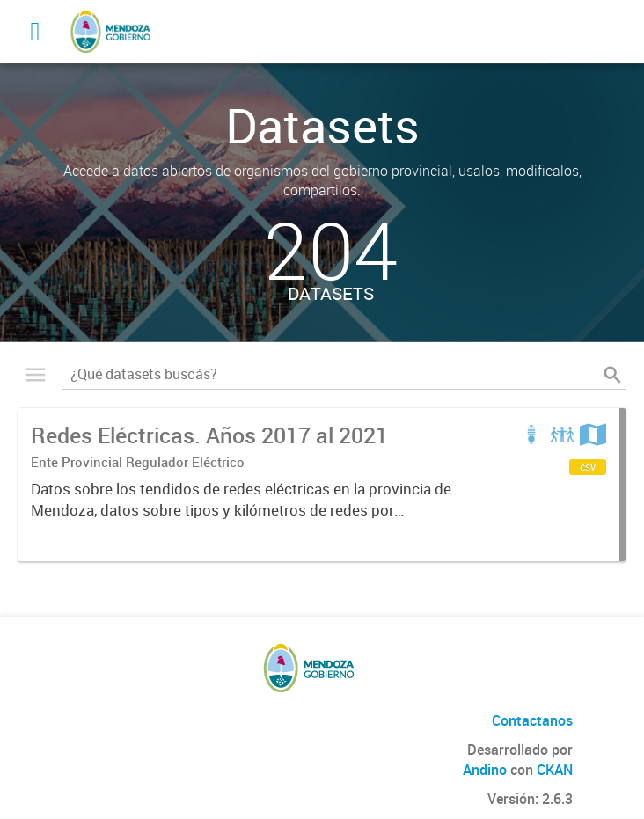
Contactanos (532, 720)
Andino (485, 770)
